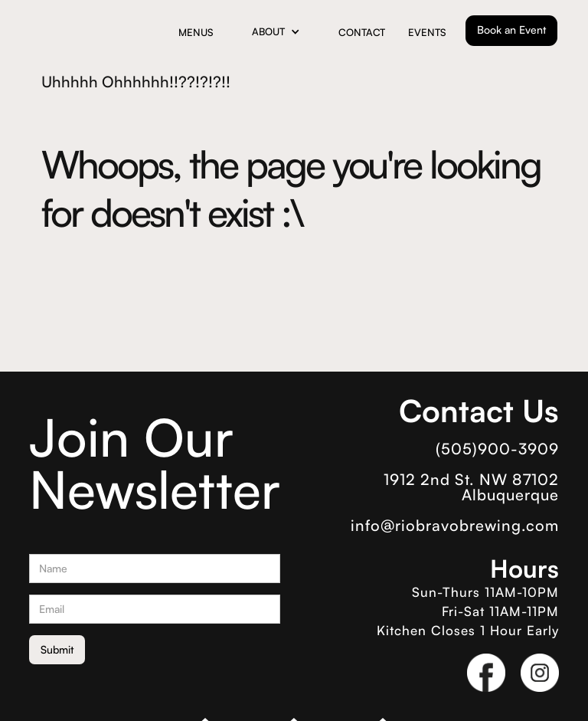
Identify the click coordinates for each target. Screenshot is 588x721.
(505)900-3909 (497, 449)
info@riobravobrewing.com (455, 526)
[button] (276, 32)
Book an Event (511, 29)
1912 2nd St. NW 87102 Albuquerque (471, 487)
